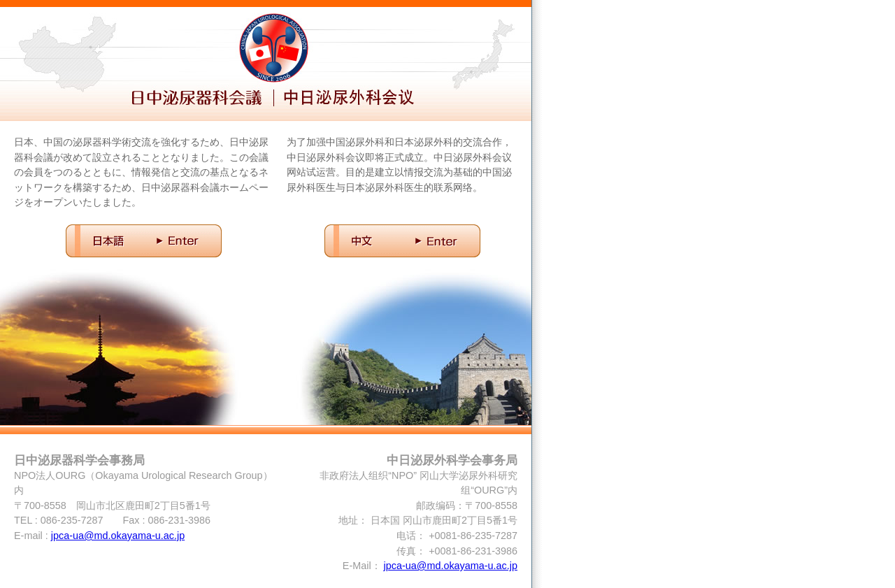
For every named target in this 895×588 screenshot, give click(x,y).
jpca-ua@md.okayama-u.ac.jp (118, 536)
